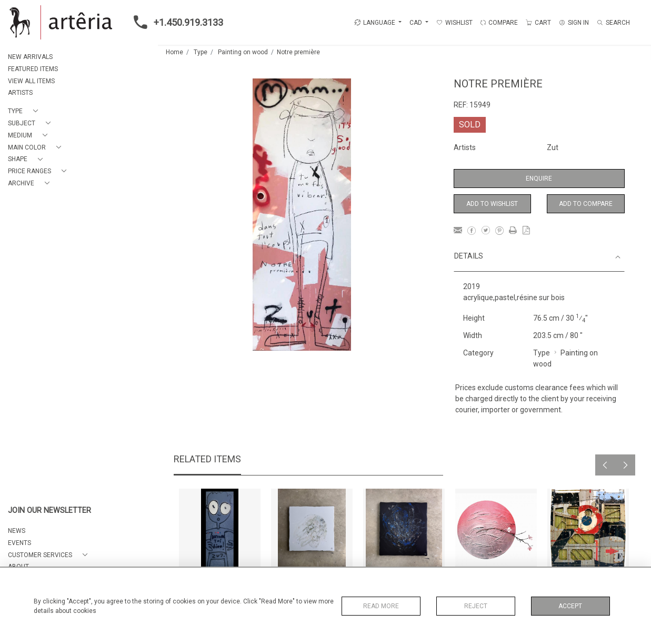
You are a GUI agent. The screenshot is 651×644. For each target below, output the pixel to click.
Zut (553, 147)
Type (201, 52)
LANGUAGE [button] (375, 23)
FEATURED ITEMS (33, 69)
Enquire (539, 179)
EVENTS (19, 543)
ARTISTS (20, 93)
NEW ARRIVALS (30, 57)
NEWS (17, 531)
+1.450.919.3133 (175, 22)
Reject (476, 606)
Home (174, 52)
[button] (25, 111)
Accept (570, 606)
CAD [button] (417, 23)
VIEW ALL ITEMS (31, 81)
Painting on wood (243, 52)
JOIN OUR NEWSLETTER (49, 511)
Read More (381, 606)
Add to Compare (586, 204)
